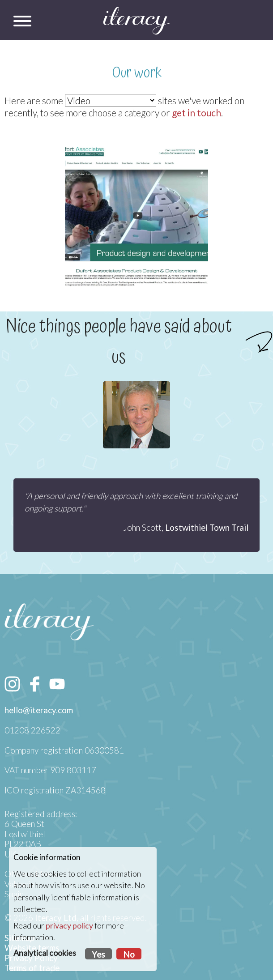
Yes (98, 954)
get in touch (196, 113)
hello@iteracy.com (39, 710)
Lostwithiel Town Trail (207, 528)
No (129, 954)
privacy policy (69, 926)
